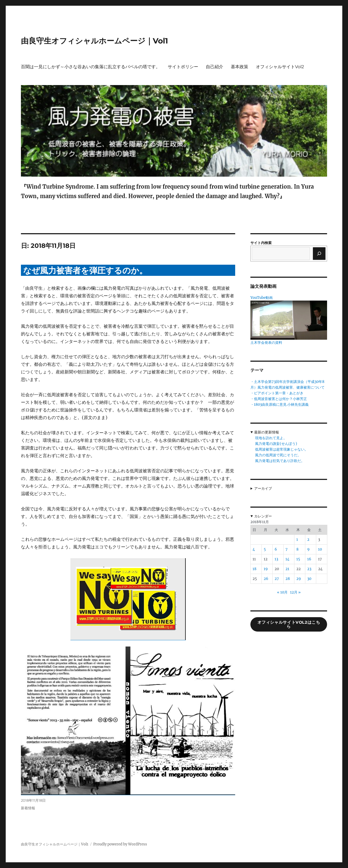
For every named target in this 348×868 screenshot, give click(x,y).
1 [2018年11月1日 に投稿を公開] (297, 540)
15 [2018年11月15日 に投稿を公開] (298, 559)
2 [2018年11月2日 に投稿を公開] (308, 540)
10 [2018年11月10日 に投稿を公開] (320, 549)
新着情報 (28, 808)
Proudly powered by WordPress (120, 844)
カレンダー (263, 516)
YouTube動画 (262, 298)
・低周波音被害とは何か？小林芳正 (279, 399)
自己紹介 (215, 67)
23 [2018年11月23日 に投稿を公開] (309, 569)
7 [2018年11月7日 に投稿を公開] (287, 549)
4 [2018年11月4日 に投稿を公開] (254, 549)
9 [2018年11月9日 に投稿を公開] (308, 549)
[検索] (319, 254)
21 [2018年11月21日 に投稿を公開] (287, 569)
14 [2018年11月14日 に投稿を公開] (287, 559)
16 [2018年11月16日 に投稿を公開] (309, 559)
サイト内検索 (261, 243)
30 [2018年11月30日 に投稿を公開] (309, 579)
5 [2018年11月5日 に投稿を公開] (265, 549)
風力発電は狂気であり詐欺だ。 (280, 461)
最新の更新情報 (267, 432)
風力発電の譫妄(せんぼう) (276, 444)
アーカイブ (263, 488)
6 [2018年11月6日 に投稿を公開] (276, 549)
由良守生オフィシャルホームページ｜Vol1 (94, 41)
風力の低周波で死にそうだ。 (278, 455)
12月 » (295, 592)
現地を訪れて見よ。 (271, 438)
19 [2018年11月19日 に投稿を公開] (266, 569)
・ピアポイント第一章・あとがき (277, 393)
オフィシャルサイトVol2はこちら (289, 624)
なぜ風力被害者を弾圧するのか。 (85, 271)
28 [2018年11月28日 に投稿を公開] (288, 579)
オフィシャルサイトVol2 (280, 67)
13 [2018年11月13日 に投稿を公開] (276, 559)
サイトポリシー (183, 67)
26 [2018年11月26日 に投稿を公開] (266, 579)
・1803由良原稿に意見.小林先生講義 (279, 405)
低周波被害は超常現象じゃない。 (282, 449)
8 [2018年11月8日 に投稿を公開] (297, 549)
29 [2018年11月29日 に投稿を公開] (299, 579)
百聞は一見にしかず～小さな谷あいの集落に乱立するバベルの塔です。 (91, 67)
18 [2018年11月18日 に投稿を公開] (254, 569)
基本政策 (240, 67)
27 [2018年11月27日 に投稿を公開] (277, 579)
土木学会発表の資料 (266, 343)
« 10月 (282, 592)
